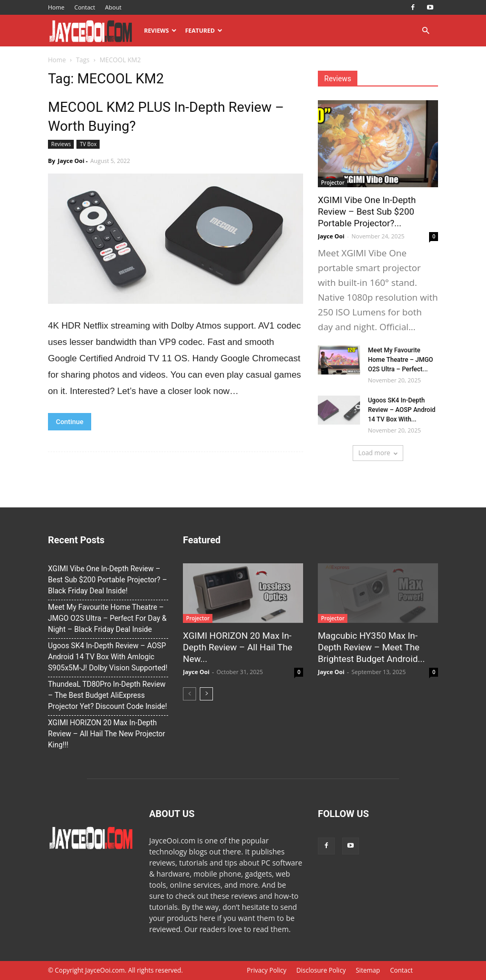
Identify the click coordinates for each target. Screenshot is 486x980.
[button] (425, 31)
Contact (85, 7)
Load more (378, 453)
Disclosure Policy (321, 970)
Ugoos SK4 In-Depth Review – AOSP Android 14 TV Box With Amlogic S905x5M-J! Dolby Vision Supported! (108, 657)
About (113, 7)
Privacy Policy (266, 970)
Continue (70, 422)
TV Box (88, 144)
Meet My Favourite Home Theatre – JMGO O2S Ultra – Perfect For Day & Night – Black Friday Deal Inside (107, 618)
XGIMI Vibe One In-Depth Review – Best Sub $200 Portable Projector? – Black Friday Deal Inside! (108, 580)
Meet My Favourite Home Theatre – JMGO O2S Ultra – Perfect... (401, 360)
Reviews (160, 30)
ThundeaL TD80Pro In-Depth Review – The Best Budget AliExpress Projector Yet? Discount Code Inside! (108, 695)
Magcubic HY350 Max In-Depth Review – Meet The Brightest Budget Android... (371, 647)
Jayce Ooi (71, 161)
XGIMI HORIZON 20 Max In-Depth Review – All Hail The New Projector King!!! (106, 734)
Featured (204, 30)
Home (56, 7)
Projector (333, 182)
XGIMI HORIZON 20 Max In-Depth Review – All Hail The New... (238, 647)
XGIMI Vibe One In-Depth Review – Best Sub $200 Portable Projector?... (367, 212)
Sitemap (368, 970)
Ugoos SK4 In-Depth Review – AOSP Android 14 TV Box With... (402, 410)
